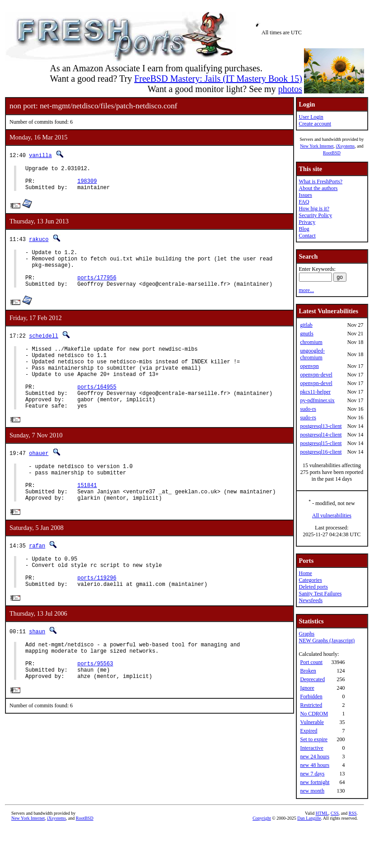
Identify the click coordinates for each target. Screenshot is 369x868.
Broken (308, 671)
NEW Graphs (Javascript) (327, 641)
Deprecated (312, 679)
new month (312, 791)
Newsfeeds (311, 600)
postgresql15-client (321, 443)
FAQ (304, 202)
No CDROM (314, 714)
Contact (307, 236)
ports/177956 (97, 290)
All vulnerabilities (332, 515)
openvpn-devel (316, 375)
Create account (315, 124)
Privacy (307, 222)
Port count (311, 662)
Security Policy (315, 215)
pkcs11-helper (315, 392)
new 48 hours (315, 765)
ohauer (39, 480)
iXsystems (345, 146)
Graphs (306, 634)
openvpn (309, 366)
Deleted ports (313, 587)
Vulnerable (312, 722)
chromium (311, 342)
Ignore (307, 688)
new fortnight (315, 782)
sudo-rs (308, 409)
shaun (37, 674)
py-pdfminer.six (317, 400)
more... (306, 290)
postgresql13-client (321, 426)
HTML (322, 813)
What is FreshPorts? (320, 181)
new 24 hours (315, 757)
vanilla (40, 155)
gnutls (306, 334)
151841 (87, 518)
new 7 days (312, 774)
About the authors (318, 188)
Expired (308, 731)
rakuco (39, 244)
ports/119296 (97, 619)
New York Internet (317, 146)
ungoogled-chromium (312, 354)
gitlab (306, 325)
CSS (335, 813)
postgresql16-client (321, 452)
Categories (310, 580)
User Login (311, 117)
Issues (305, 195)
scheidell (44, 349)
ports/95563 (95, 712)
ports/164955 (97, 410)
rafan (37, 581)
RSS (353, 813)
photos (290, 89)
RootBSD (332, 153)
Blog (304, 229)
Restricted (311, 705)
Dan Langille (309, 818)
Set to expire (314, 739)
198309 (87, 185)
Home (305, 573)
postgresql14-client (321, 435)
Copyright (262, 818)
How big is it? (314, 209)
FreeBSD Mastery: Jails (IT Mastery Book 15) (218, 79)
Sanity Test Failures (320, 594)
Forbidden (311, 696)
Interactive (311, 748)
